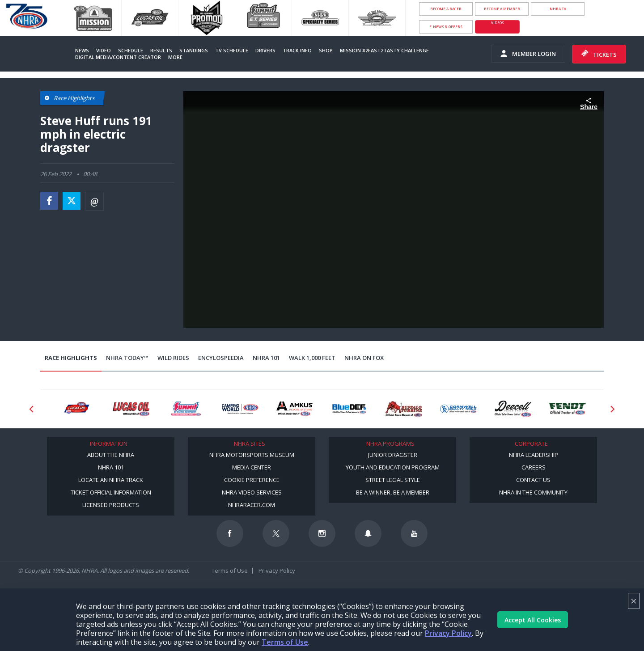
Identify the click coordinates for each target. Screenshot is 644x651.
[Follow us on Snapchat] (368, 533)
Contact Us (533, 480)
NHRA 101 (266, 358)
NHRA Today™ (127, 358)
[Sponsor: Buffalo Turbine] (404, 409)
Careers (534, 467)
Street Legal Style (393, 480)
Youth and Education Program (393, 467)
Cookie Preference (252, 480)
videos (498, 23)
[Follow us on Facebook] (230, 533)
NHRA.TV (558, 9)
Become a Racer (446, 9)
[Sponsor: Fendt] (568, 409)
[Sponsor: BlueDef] (349, 409)
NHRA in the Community (533, 492)
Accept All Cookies (533, 620)
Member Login (528, 54)
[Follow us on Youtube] (414, 533)
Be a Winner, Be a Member (393, 492)
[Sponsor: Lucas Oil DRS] (76, 409)
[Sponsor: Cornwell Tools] (458, 409)
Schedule (131, 50)
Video (104, 50)
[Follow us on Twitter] (276, 533)
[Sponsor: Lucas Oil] (131, 409)
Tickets (599, 54)
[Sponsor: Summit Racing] (186, 409)
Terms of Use (285, 642)
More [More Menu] (175, 57)
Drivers (265, 50)
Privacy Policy (448, 633)
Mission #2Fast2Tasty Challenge (384, 50)
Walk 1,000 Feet (312, 358)
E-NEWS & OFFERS (446, 27)
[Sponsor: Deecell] (513, 409)
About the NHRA (111, 455)
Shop (326, 50)
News (82, 50)
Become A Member (502, 9)
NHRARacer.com (252, 505)
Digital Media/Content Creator (118, 57)
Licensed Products (111, 505)
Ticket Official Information (111, 492)
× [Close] (634, 601)
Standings (194, 50)
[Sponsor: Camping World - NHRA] (240, 409)
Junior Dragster (393, 455)
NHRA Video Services (252, 492)
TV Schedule (232, 50)
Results (161, 50)
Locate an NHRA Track (111, 480)
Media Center (252, 467)
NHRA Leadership (534, 455)
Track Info (297, 50)
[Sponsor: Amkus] (295, 409)
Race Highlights (71, 358)
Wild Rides (173, 358)
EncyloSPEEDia (221, 358)
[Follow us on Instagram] (322, 533)
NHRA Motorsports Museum (252, 455)
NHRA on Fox (364, 358)
